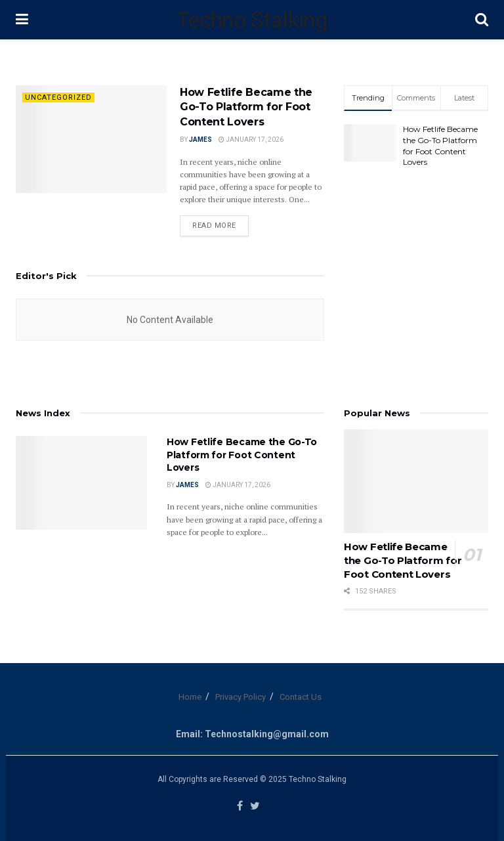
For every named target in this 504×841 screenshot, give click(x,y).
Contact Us (301, 697)
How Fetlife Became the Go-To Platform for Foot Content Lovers (246, 107)
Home (190, 697)
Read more (214, 226)
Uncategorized (58, 97)
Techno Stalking (252, 20)
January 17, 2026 (251, 140)
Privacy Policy (241, 697)
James (200, 140)
